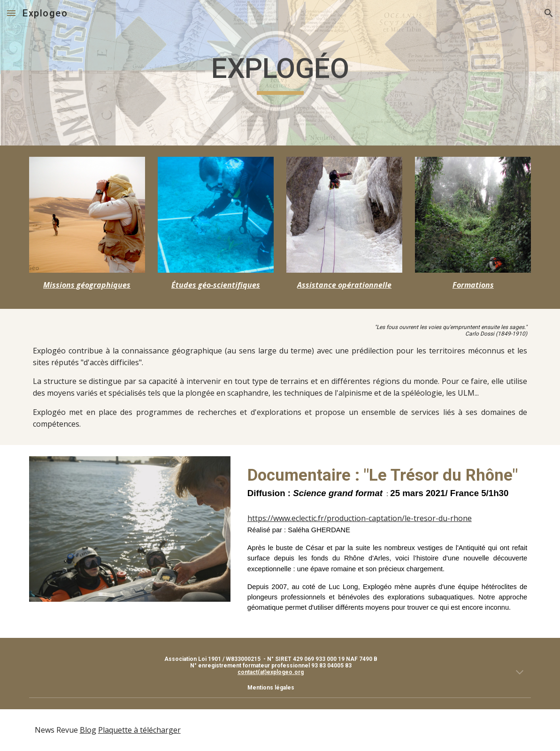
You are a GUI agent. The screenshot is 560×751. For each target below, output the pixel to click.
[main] (280, 73)
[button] (11, 13)
